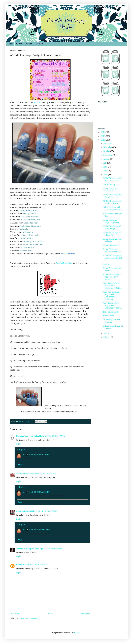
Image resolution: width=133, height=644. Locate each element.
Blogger (77, 633)
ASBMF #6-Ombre (111, 245)
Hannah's (38, 102)
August (107, 159)
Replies (22, 450)
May (105, 171)
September (108, 155)
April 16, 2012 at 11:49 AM (36, 565)
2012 (103, 140)
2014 (103, 132)
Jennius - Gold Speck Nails (28, 549)
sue (24, 454)
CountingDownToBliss (26, 511)
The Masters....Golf (111, 312)
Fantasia (106, 264)
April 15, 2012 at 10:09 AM (51, 549)
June (105, 167)
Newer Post (15, 614)
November (108, 147)
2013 (103, 136)
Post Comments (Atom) (31, 618)
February (107, 337)
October (107, 151)
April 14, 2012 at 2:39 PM (40, 454)
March (106, 333)
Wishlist (19, 44)
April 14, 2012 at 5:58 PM (46, 511)
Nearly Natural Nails (25, 474)
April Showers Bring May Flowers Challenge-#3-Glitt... (112, 286)
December (108, 143)
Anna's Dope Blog (64, 263)
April (106, 175)
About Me (39, 44)
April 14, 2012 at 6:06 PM (40, 492)
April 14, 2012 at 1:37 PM (55, 436)
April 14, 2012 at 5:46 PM (45, 474)
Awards (29, 44)
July (105, 163)
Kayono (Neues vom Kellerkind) (30, 436)
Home (10, 44)
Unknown (20, 565)
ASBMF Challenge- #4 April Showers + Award (112, 277)
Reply (18, 444)
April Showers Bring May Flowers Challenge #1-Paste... (112, 305)
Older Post (85, 614)
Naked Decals (108, 316)
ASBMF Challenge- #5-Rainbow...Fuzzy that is (113, 258)
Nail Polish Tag (109, 184)
